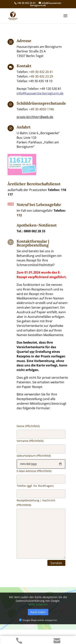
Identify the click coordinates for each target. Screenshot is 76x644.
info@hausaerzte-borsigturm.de (40, 93)
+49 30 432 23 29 (41, 76)
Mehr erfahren (38, 604)
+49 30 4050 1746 (41, 109)
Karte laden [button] (38, 612)
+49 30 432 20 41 (41, 72)
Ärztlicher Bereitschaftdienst (34, 184)
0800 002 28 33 (35, 231)
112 (19, 215)
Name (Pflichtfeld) (41, 498)
